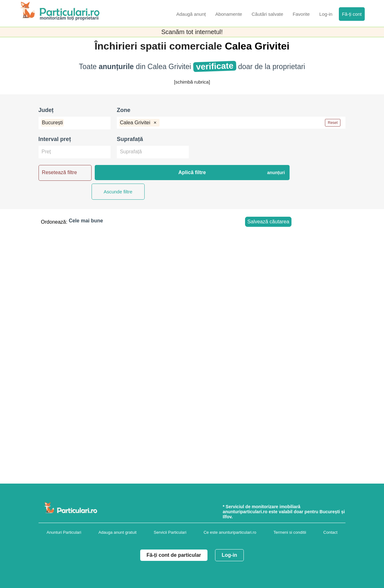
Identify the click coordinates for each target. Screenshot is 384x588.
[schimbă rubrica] (192, 82)
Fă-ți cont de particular (174, 555)
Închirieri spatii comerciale (160, 46)
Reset (333, 123)
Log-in (229, 555)
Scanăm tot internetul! (192, 32)
